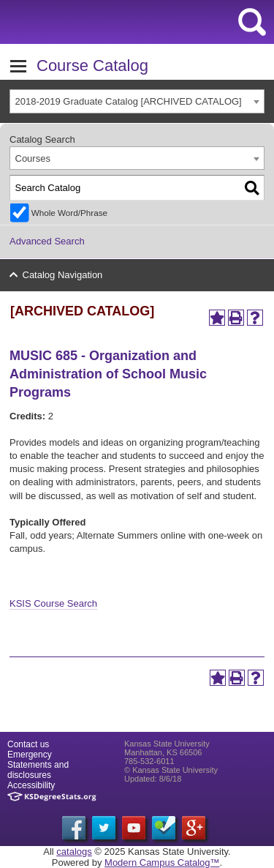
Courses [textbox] (33, 158)
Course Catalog (92, 66)
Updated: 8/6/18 (153, 779)
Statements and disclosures (38, 770)
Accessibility (31, 785)
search (252, 22)
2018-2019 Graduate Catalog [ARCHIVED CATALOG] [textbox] (129, 101)
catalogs (74, 852)
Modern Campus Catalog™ (162, 863)
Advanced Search (47, 241)
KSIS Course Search (53, 603)
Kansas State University (133, 22)
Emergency (30, 755)
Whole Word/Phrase (69, 213)
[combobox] (137, 101)
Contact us (28, 744)
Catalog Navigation (63, 275)
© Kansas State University (171, 770)
